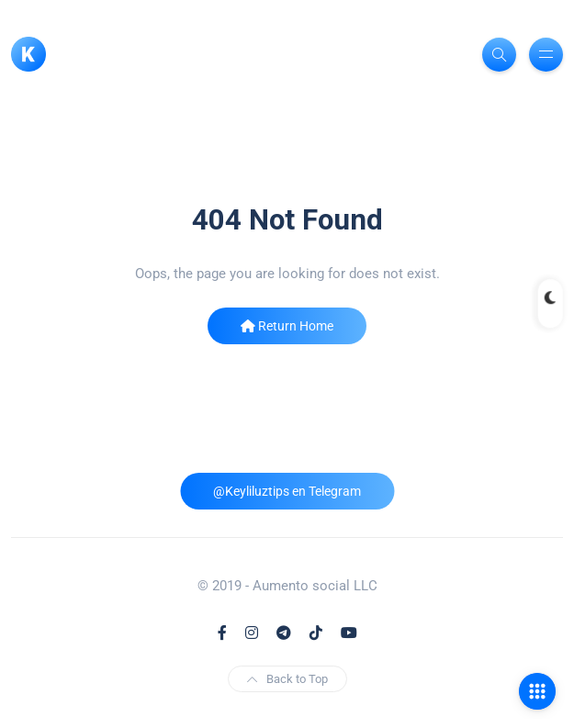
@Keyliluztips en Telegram (287, 491)
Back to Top (287, 679)
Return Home (287, 326)
